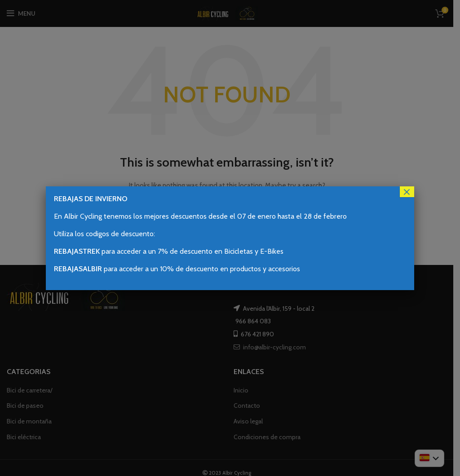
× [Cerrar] (407, 192)
